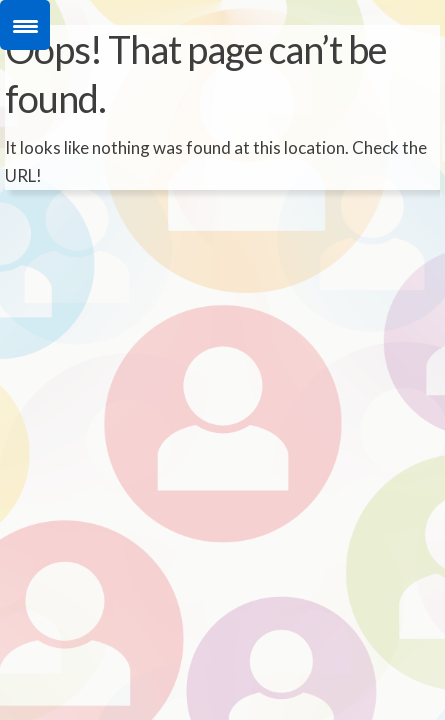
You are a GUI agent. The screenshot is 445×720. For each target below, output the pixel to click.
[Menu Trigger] (25, 25)
